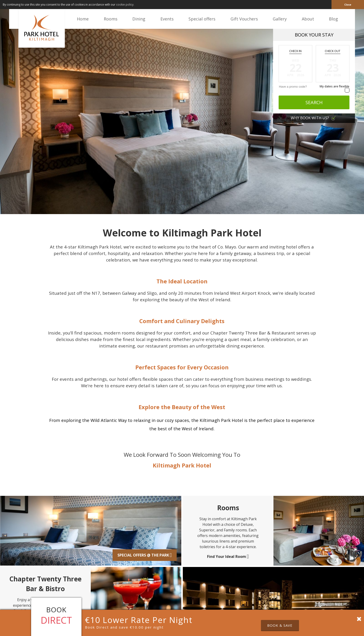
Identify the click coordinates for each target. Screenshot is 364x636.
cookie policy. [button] (125, 5)
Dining (139, 19)
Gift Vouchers (244, 19)
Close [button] (348, 5)
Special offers (202, 19)
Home (83, 19)
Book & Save (280, 625)
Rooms (111, 19)
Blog (333, 19)
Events (167, 19)
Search (314, 102)
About (308, 19)
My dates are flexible (335, 86)
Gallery (280, 19)
